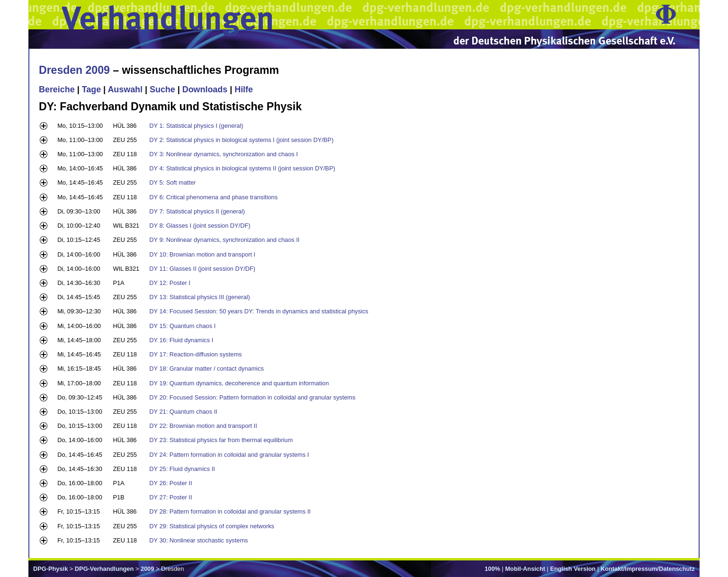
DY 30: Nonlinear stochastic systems (198, 540)
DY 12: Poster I (170, 283)
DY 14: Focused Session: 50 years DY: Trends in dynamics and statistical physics (259, 311)
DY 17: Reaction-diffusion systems (195, 354)
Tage (91, 89)
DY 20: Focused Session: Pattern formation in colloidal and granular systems (252, 397)
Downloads (205, 89)
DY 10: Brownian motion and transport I (202, 254)
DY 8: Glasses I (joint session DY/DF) (200, 226)
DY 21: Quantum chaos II (183, 412)
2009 (147, 569)
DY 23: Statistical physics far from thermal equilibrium (221, 440)
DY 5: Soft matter (172, 182)
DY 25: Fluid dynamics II (182, 469)
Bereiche (57, 89)
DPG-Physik (50, 569)
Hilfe (244, 89)
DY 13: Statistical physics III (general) (199, 297)
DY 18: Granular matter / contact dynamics (207, 368)
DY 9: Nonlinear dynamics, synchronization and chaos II (224, 240)
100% (492, 569)
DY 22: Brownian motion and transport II (203, 426)
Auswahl (125, 89)
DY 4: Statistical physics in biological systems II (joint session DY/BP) (242, 168)
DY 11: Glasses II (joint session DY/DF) (202, 269)
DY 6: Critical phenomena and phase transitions (213, 197)
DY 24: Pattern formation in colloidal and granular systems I (229, 455)
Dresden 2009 (74, 70)
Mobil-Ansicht (525, 569)
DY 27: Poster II (171, 497)
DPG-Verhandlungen (104, 569)
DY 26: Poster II (171, 483)
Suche (162, 89)
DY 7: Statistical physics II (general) (197, 211)
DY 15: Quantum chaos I (182, 326)
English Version (573, 569)
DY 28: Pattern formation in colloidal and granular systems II (230, 511)
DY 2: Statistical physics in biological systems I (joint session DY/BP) (241, 140)
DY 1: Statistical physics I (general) (196, 126)
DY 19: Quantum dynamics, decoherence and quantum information (239, 383)
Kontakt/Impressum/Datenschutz (648, 569)
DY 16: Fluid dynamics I (181, 340)
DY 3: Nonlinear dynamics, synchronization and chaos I (223, 154)
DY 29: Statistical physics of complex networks (212, 526)
